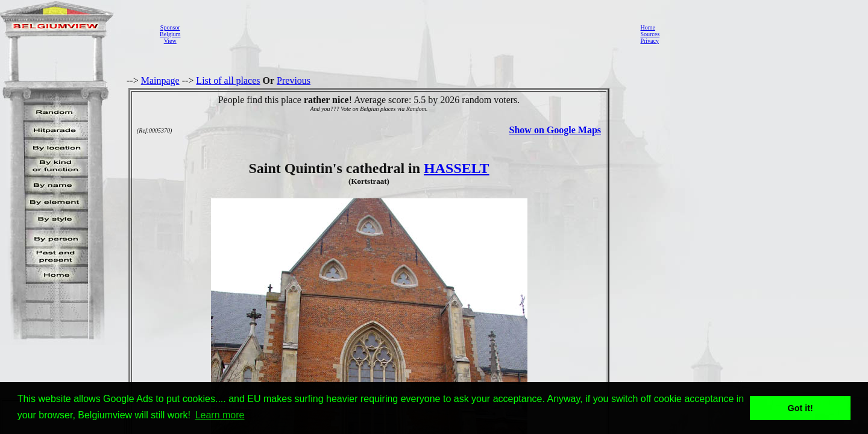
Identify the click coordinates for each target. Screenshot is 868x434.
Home (647, 27)
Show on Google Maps (555, 130)
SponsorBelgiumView (170, 34)
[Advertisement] (407, 34)
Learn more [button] (220, 415)
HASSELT (457, 168)
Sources (650, 34)
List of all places (228, 80)
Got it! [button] (800, 408)
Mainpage (160, 80)
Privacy (649, 41)
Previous (294, 80)
